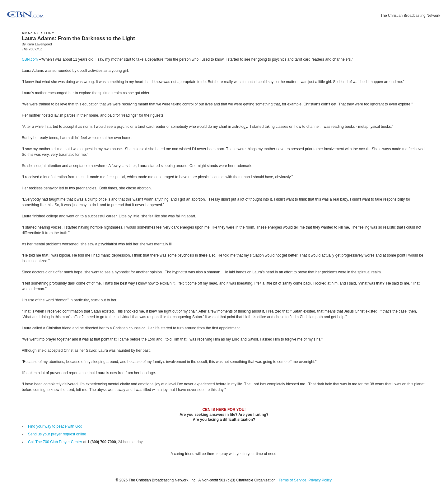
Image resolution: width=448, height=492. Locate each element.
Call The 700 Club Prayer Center (55, 442)
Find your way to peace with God (55, 426)
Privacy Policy (320, 480)
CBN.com (30, 59)
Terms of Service (292, 480)
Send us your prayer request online (57, 434)
